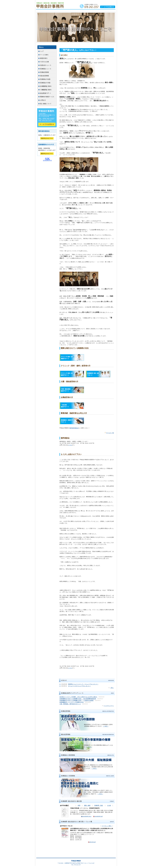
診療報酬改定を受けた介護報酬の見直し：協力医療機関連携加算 (78, 699)
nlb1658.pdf (92, 842)
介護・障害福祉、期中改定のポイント (70, 704)
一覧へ (112, 688)
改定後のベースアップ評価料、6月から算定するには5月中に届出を (78, 697)
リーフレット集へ (107, 826)
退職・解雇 (87, 805)
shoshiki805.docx (86, 816)
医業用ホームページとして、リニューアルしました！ (83, 684)
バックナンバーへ (109, 706)
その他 (109, 805)
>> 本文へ (106, 726)
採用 (79, 805)
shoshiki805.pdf (98, 816)
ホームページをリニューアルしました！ (79, 686)
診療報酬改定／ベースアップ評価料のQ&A (72, 702)
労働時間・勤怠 (99, 805)
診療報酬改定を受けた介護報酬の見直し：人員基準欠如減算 (77, 700)
